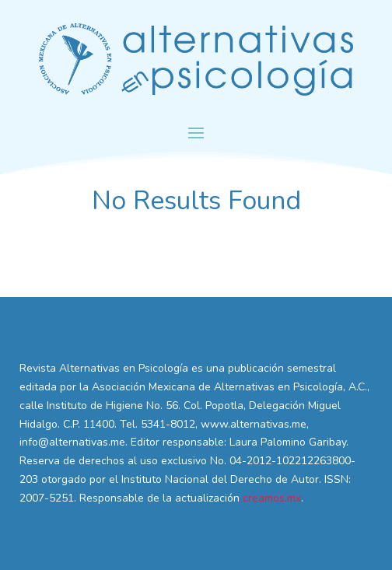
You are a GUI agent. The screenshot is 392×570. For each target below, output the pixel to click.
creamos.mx (272, 498)
